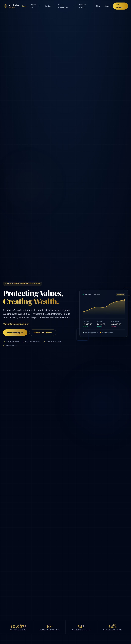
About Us (36, 6)
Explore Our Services (43, 333)
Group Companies (67, 6)
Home (24, 6)
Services (49, 6)
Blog (98, 6)
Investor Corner (83, 6)
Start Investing (15, 333)
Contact (108, 6)
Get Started (119, 6)
